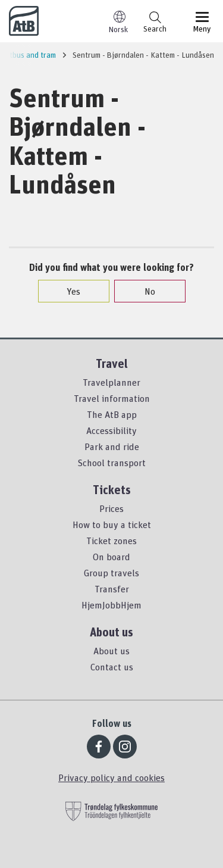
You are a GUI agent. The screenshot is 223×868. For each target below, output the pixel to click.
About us (111, 651)
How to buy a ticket (112, 524)
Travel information (112, 398)
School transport (111, 463)
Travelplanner (111, 382)
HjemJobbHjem (111, 605)
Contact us (112, 667)
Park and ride (112, 447)
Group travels (111, 573)
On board (111, 557)
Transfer (112, 589)
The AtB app (112, 414)
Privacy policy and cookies (111, 778)
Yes (67, 291)
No (144, 291)
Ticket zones (111, 541)
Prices (111, 508)
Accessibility (111, 430)
